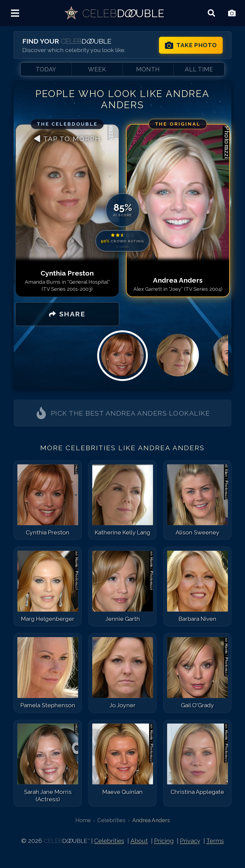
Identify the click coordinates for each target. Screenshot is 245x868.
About (139, 841)
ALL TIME (199, 69)
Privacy (190, 841)
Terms (215, 841)
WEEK (97, 69)
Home (83, 820)
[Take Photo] (232, 13)
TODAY (46, 69)
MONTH (148, 69)
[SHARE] (67, 314)
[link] (114, 13)
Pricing (164, 841)
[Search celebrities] (211, 13)
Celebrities (111, 820)
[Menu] (15, 13)
